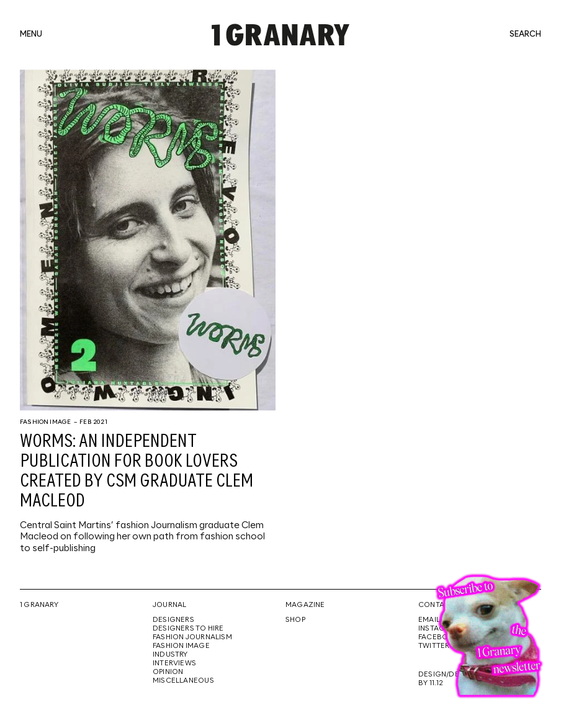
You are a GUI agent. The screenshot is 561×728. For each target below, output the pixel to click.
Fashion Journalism (192, 637)
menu (31, 35)
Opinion (168, 672)
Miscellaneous (183, 681)
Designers (173, 620)
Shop (295, 620)
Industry (170, 655)
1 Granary (39, 605)
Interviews (174, 663)
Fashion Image (45, 422)
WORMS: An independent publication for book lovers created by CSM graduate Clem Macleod (137, 472)
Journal (169, 605)
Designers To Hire (188, 629)
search (525, 35)
